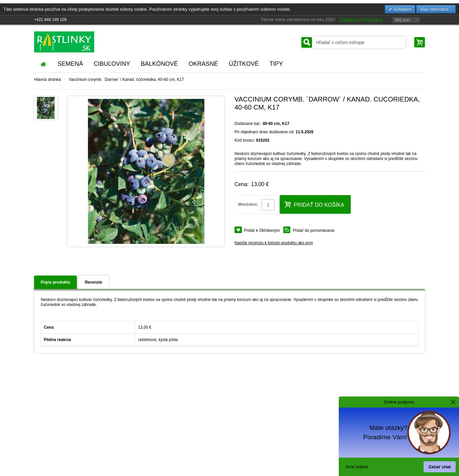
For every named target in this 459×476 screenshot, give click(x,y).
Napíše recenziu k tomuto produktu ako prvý (274, 243)
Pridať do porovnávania (314, 230)
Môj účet (402, 20)
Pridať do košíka (314, 204)
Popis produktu (55, 282)
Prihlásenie (350, 20)
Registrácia (373, 20)
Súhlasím (402, 9)
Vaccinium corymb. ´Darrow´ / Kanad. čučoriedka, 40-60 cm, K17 (126, 80)
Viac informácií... (436, 9)
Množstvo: (248, 204)
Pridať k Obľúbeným (262, 230)
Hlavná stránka (47, 80)
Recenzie (94, 282)
